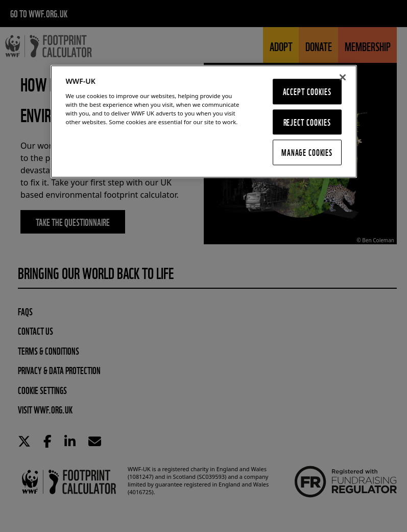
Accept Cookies (307, 91)
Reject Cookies (307, 122)
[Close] (343, 77)
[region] (204, 121)
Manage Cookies (307, 153)
